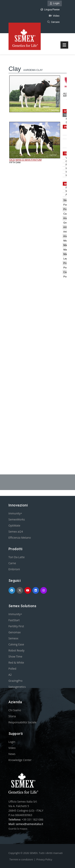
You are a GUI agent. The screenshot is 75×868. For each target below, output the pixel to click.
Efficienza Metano (20, 538)
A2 (10, 675)
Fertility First (16, 626)
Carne (12, 563)
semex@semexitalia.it (29, 824)
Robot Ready (17, 650)
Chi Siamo (15, 710)
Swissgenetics (17, 687)
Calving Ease (16, 644)
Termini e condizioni (21, 859)
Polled (12, 669)
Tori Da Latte (17, 557)
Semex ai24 (16, 532)
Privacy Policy (44, 859)
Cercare (53, 22)
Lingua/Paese (50, 9)
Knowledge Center (20, 760)
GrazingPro (16, 681)
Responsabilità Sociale (22, 722)
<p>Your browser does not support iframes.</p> (38, 255)
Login (55, 3)
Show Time (15, 656)
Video (54, 16)
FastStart (14, 620)
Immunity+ (15, 513)
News (12, 754)
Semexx (13, 638)
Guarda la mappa (18, 829)
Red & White (16, 663)
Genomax (15, 632)
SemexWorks (17, 519)
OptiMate (14, 525)
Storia (12, 716)
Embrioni (14, 569)
